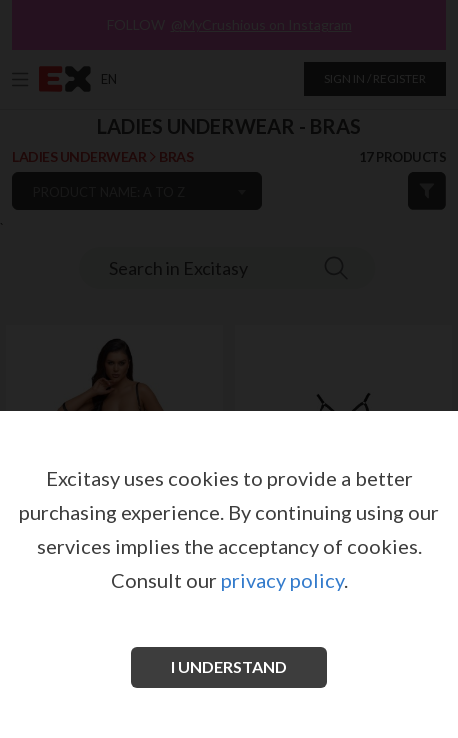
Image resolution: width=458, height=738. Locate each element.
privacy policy (282, 580)
